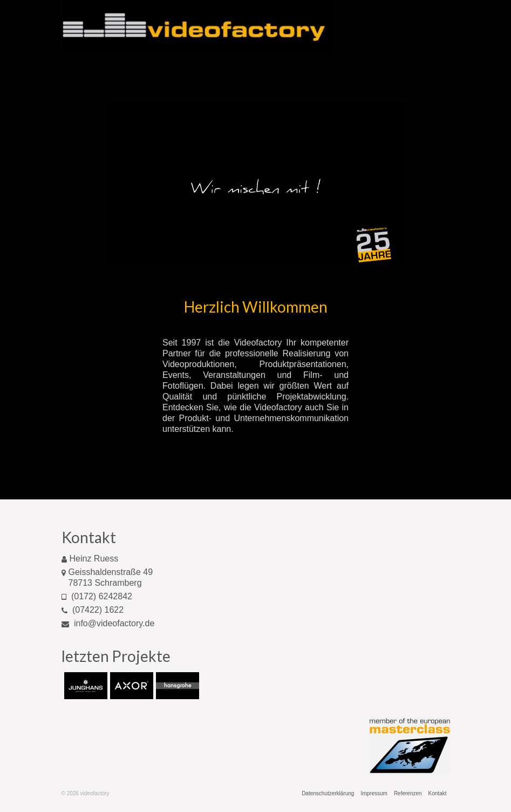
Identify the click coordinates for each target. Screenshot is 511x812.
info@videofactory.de (108, 623)
